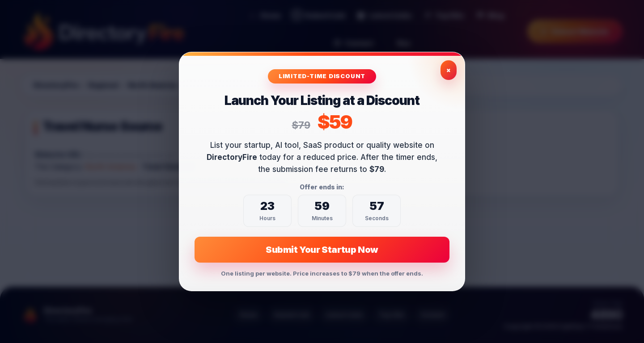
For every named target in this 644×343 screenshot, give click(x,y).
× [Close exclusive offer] (449, 70)
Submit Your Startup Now (322, 250)
